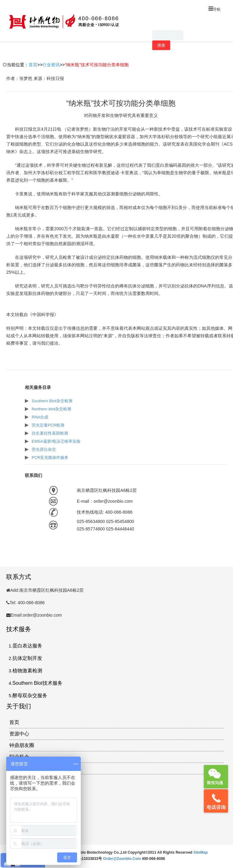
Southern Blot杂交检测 (52, 401)
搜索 (161, 45)
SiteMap (201, 852)
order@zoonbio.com (122, 859)
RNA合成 (40, 417)
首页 (33, 65)
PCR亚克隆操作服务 (50, 457)
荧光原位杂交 (44, 449)
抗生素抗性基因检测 (50, 433)
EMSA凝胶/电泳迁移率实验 (56, 441)
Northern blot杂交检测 (51, 409)
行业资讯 (51, 65)
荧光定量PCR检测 (48, 425)
